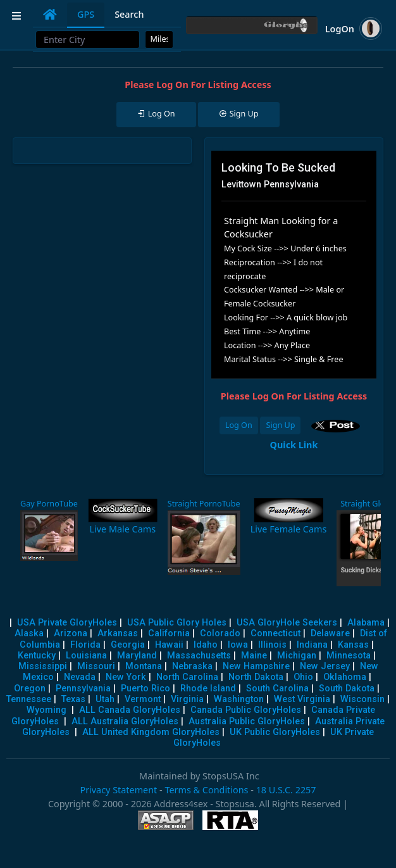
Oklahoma (345, 677)
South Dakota (347, 689)
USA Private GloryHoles (67, 623)
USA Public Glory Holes (177, 623)
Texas (73, 699)
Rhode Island (208, 689)
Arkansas (118, 633)
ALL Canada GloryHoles (130, 710)
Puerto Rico (145, 689)
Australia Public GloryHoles (247, 721)
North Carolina (187, 677)
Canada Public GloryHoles (246, 710)
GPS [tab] (86, 14)
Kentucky (37, 656)
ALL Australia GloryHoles (125, 721)
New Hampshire (256, 666)
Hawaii (169, 645)
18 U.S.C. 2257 (286, 790)
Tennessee (29, 699)
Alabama (366, 623)
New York (126, 677)
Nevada (80, 677)
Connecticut (275, 633)
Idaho (206, 645)
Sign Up (280, 425)
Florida (85, 645)
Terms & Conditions (206, 790)
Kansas (353, 645)
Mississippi (43, 666)
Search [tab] (129, 14)
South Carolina (277, 689)
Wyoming (46, 710)
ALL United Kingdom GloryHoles (151, 732)
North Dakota (256, 677)
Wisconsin (362, 699)
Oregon (30, 689)
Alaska (29, 633)
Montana (144, 666)
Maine (254, 656)
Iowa (238, 645)
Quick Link (294, 445)
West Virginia (302, 699)
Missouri (96, 666)
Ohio (303, 677)
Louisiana (86, 656)
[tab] (50, 15)
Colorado (220, 633)
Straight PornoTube (204, 504)
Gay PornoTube (49, 504)
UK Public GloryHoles (275, 732)
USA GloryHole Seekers (287, 623)
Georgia (128, 645)
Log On (239, 425)
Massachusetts (199, 656)
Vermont (143, 699)
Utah (105, 699)
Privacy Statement (118, 790)
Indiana (312, 645)
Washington (239, 699)
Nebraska (192, 666)
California (169, 633)
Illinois (272, 645)
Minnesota (349, 656)
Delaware (330, 633)
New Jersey (325, 666)
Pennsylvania (83, 689)
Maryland (137, 656)
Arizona (71, 633)
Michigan (297, 656)
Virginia (187, 699)
